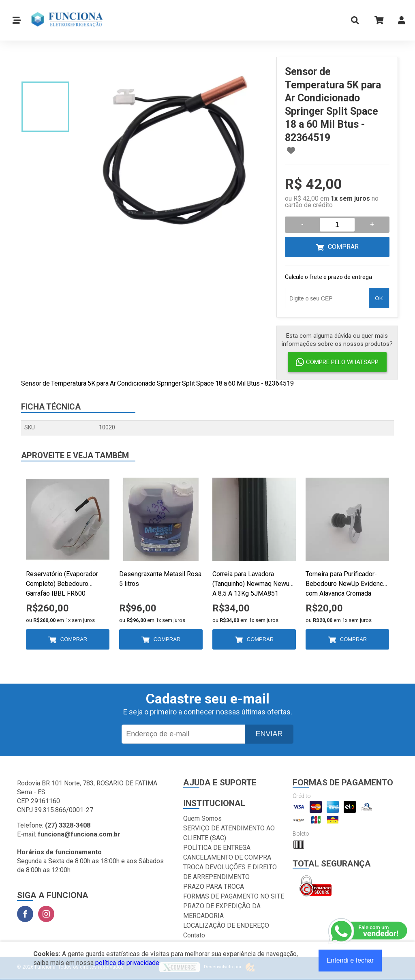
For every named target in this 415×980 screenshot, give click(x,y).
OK (379, 298)
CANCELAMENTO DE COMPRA (227, 857)
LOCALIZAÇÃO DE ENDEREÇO (226, 925)
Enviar (269, 734)
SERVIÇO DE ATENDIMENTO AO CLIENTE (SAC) (229, 833)
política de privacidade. (128, 963)
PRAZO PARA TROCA (214, 887)
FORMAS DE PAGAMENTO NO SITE (234, 896)
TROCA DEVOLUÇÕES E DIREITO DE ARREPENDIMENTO (230, 872)
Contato (194, 935)
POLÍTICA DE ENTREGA (217, 848)
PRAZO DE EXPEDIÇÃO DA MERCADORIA (222, 911)
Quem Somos (202, 818)
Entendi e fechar (350, 960)
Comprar (343, 247)
